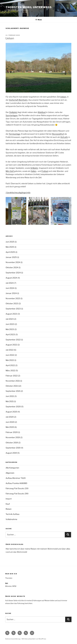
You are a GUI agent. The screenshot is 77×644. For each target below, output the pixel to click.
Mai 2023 (10, 329)
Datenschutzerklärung (13, 639)
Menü (39, 20)
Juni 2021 (10, 396)
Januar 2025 (11, 257)
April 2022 (10, 365)
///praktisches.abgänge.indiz (18, 193)
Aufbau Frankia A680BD (16, 483)
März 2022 (10, 371)
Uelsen (10, 38)
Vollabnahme (11, 519)
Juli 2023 (10, 319)
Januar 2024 (11, 293)
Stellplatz (13, 112)
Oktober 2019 (12, 443)
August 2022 (11, 345)
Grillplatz (34, 168)
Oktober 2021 (12, 386)
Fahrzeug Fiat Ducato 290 (17, 494)
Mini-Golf (10, 171)
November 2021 (13, 381)
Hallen (34, 171)
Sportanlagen (12, 115)
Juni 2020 (10, 422)
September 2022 (13, 340)
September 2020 (13, 407)
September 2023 (13, 309)
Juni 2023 (10, 324)
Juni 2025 (10, 242)
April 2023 (10, 334)
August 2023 (11, 314)
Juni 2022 (10, 355)
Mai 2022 (10, 360)
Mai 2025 (10, 247)
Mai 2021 (10, 401)
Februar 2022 (12, 376)
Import (9, 499)
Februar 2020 (12, 432)
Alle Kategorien (12, 468)
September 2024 (13, 273)
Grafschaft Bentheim (18, 100)
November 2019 (13, 437)
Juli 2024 (10, 283)
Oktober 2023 (12, 304)
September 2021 (13, 391)
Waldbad (42, 112)
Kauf (8, 504)
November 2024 (13, 262)
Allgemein (10, 473)
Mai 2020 (10, 427)
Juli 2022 (10, 350)
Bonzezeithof (58, 134)
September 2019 (13, 448)
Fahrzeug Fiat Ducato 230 (17, 488)
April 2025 (10, 252)
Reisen (9, 509)
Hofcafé (64, 137)
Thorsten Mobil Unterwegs (29, 7)
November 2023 (13, 298)
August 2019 (11, 453)
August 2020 (11, 412)
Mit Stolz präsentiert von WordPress (34, 639)
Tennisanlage (14, 134)
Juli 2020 (10, 417)
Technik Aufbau (13, 514)
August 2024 (11, 278)
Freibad (45, 171)
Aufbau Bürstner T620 (16, 478)
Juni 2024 (10, 288)
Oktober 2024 (12, 267)
